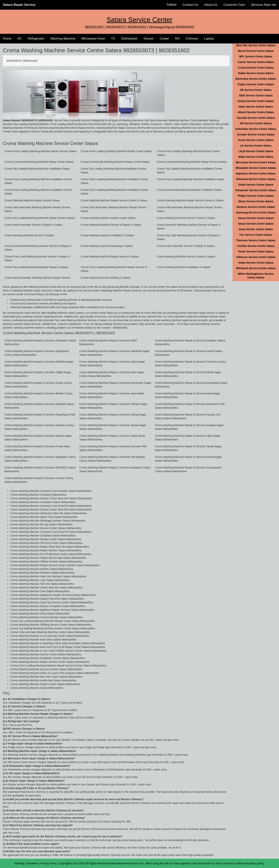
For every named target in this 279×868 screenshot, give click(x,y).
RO (177, 39)
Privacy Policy (48, 863)
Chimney (192, 39)
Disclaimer (32, 863)
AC (20, 39)
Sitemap (19, 863)
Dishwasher (129, 39)
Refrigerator (36, 39)
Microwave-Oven (93, 39)
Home (7, 39)
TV (113, 39)
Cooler (164, 39)
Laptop (209, 39)
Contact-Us (190, 5)
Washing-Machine (63, 39)
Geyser (149, 39)
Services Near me (263, 5)
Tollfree (171, 5)
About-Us (211, 5)
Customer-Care (234, 5)
